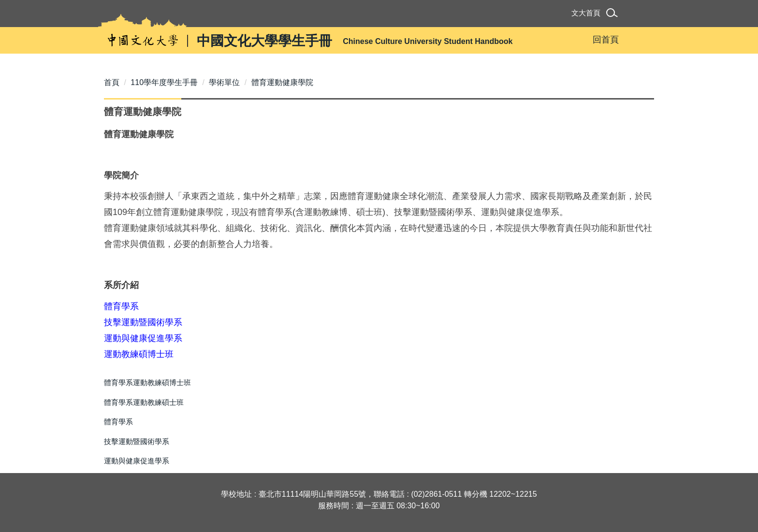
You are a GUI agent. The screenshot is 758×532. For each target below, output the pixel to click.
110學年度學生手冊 (164, 82)
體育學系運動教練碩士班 (144, 402)
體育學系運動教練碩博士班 (147, 382)
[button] (614, 14)
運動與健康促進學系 (137, 461)
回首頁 (606, 40)
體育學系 (118, 422)
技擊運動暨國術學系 (137, 441)
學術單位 (224, 82)
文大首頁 (586, 13)
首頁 (112, 82)
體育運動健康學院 (282, 82)
